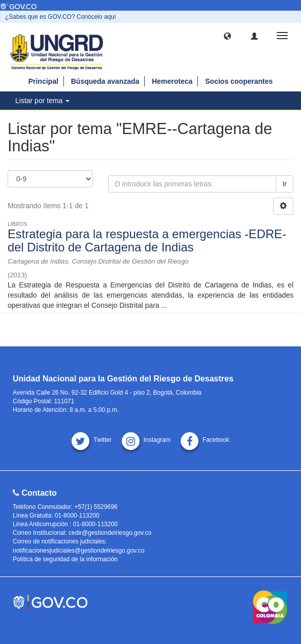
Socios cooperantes (239, 81)
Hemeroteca (172, 81)
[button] (227, 36)
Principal (43, 81)
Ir (285, 184)
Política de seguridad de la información (65, 559)
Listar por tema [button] (42, 101)
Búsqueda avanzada (105, 81)
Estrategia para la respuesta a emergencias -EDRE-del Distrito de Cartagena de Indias (147, 240)
